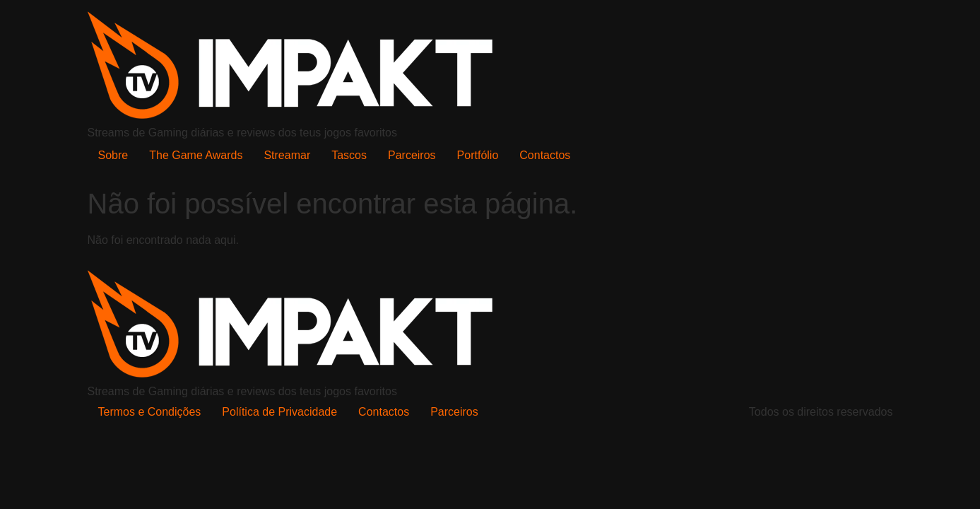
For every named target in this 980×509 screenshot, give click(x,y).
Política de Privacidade (279, 412)
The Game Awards (196, 155)
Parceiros (412, 155)
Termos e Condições (150, 412)
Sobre (113, 155)
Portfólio (478, 155)
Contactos (545, 155)
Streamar (287, 155)
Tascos (349, 155)
